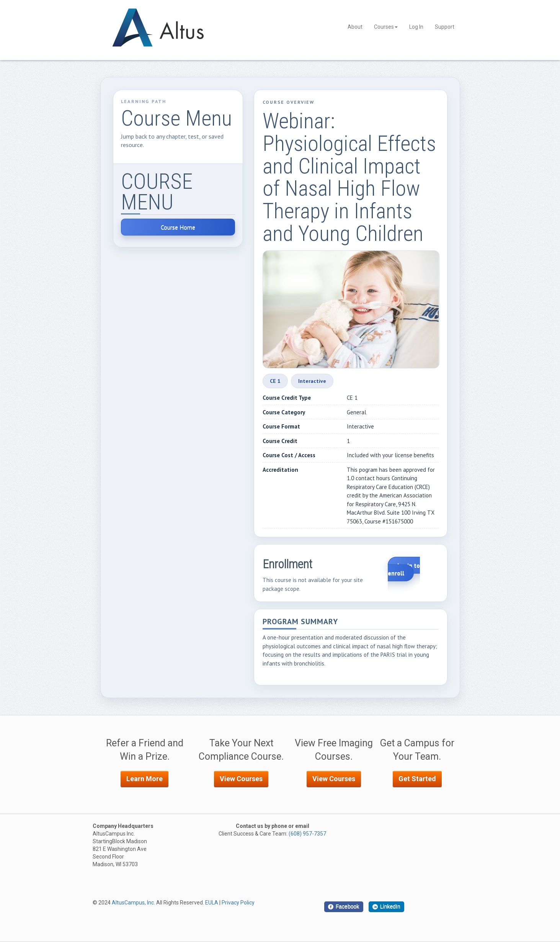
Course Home (178, 227)
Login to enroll (404, 569)
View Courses (241, 779)
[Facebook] (344, 907)
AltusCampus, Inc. (133, 903)
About (355, 27)
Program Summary (300, 622)
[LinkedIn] (387, 907)
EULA (212, 903)
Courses (386, 27)
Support (445, 27)
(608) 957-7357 (307, 834)
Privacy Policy (238, 903)
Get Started (417, 779)
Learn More (144, 779)
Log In (416, 27)
